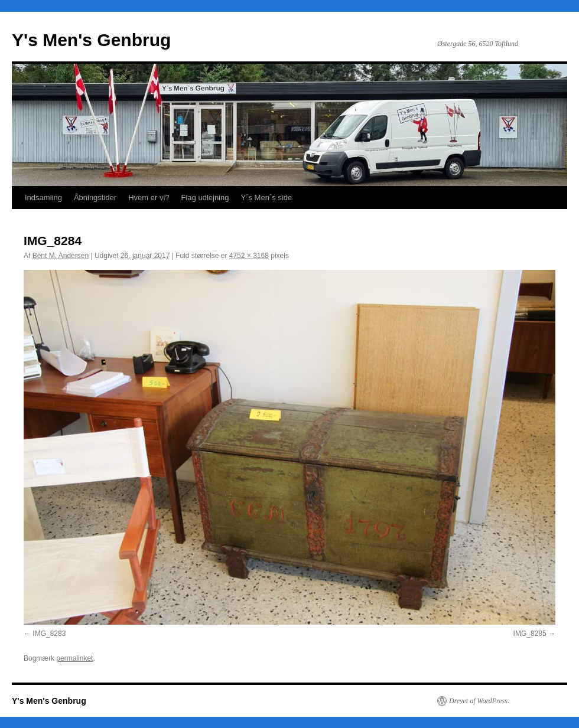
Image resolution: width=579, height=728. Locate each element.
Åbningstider (95, 197)
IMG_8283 (49, 634)
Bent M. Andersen (61, 256)
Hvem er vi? (149, 197)
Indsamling (43, 197)
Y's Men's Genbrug (91, 40)
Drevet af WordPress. (479, 701)
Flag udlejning (205, 197)
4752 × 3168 (249, 256)
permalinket (74, 658)
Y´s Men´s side (266, 197)
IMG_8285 (530, 634)
